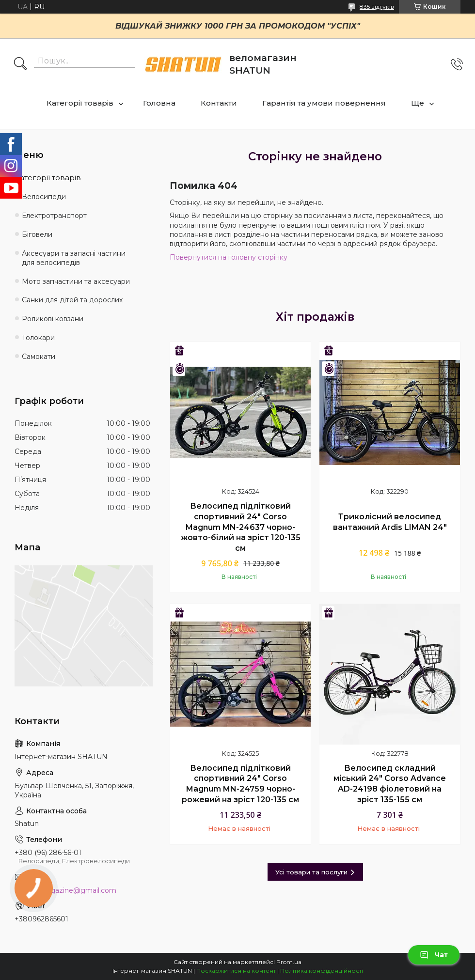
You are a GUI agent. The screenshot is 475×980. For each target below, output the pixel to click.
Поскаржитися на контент (236, 971)
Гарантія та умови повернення (324, 103)
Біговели (37, 234)
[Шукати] (20, 64)
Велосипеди (44, 197)
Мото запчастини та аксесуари (76, 281)
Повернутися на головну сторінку (229, 257)
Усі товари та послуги (311, 872)
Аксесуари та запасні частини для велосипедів (74, 258)
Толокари (38, 338)
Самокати (39, 357)
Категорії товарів (80, 103)
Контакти (219, 103)
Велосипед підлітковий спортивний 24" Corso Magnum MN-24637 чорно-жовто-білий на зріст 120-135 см (241, 527)
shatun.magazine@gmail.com (65, 890)
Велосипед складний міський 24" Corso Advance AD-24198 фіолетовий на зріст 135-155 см (390, 784)
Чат (434, 955)
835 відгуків (377, 7)
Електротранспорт (54, 216)
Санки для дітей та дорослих (72, 300)
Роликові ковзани (53, 319)
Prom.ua (289, 962)
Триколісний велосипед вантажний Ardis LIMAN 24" (390, 522)
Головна (159, 103)
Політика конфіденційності (322, 971)
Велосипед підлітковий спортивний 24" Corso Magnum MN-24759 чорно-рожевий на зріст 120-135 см (240, 784)
